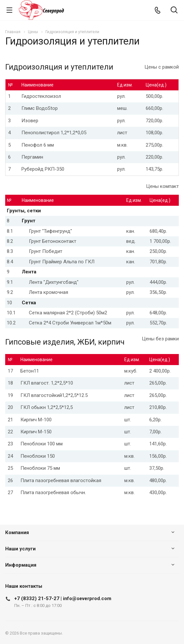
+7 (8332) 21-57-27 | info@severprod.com (63, 598)
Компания (17, 532)
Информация (21, 565)
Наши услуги (20, 549)
